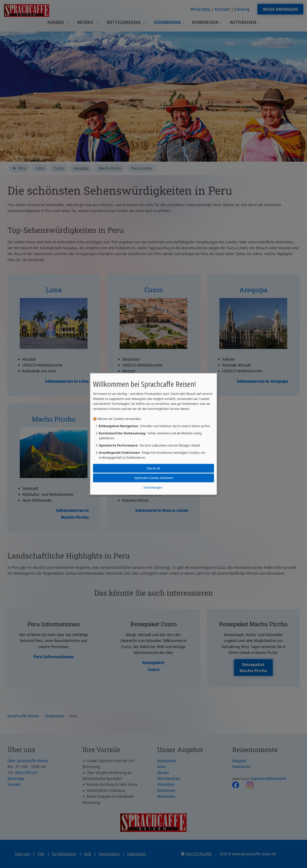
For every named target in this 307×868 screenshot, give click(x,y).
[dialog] (153, 434)
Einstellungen (153, 487)
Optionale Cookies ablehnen (154, 478)
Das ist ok (153, 468)
